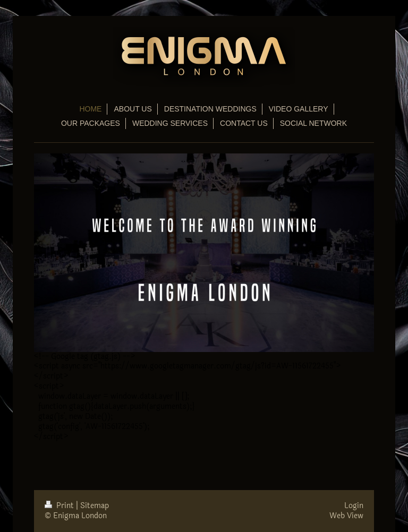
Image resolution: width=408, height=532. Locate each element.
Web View (346, 516)
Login (354, 506)
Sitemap (95, 506)
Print (60, 506)
